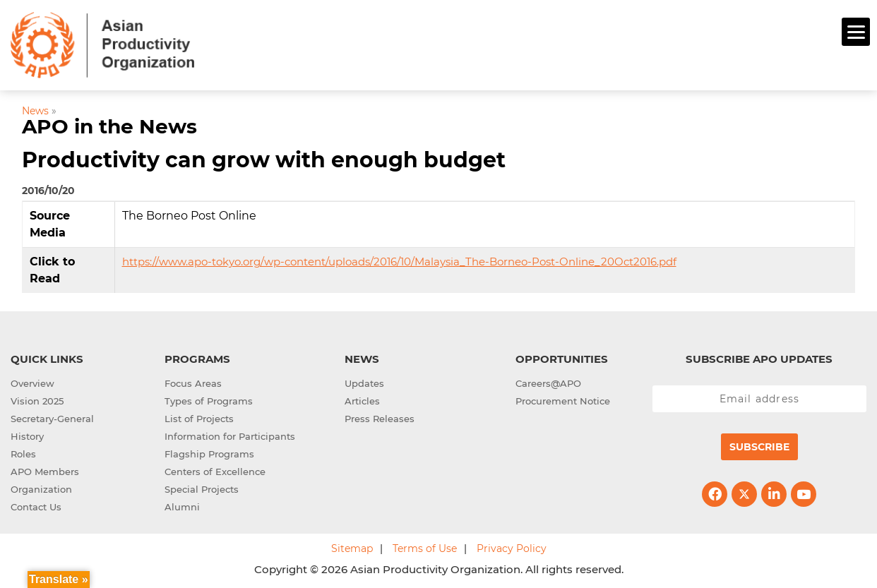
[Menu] (856, 32)
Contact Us (36, 505)
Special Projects (202, 487)
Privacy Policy (512, 546)
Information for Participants (230, 434)
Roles (23, 452)
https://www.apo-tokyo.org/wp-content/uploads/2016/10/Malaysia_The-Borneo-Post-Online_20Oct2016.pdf (399, 259)
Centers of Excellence (215, 469)
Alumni (182, 505)
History (27, 434)
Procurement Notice (563, 399)
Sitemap (352, 546)
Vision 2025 (37, 399)
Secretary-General (52, 416)
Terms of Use (425, 546)
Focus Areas (193, 381)
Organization (41, 487)
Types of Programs (209, 399)
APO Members (45, 469)
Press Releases (380, 416)
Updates (364, 381)
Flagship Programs (209, 452)
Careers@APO (548, 381)
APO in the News (109, 125)
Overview (32, 381)
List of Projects (199, 416)
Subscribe (759, 445)
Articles (362, 399)
